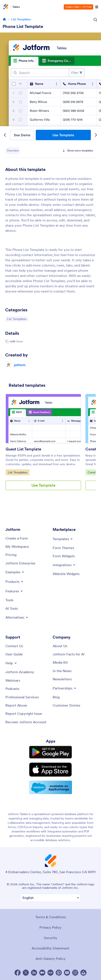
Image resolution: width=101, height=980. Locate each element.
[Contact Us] (14, 646)
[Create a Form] (17, 538)
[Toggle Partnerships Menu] (65, 688)
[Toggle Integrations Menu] (64, 565)
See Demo (22, 135)
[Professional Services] (22, 697)
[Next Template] (96, 135)
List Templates (21, 19)
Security (50, 938)
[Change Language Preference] (50, 898)
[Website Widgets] (66, 574)
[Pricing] (11, 555)
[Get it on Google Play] (50, 752)
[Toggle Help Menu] (11, 663)
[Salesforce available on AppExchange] (50, 787)
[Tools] (9, 600)
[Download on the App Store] (50, 770)
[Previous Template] (5, 135)
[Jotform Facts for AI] (69, 654)
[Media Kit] (60, 662)
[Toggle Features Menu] (14, 591)
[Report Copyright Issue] (24, 713)
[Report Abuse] (16, 705)
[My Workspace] (17, 546)
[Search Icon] (95, 20)
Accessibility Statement (50, 948)
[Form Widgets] (64, 556)
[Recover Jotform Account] (26, 722)
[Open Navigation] (97, 7)
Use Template (63, 135)
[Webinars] (13, 680)
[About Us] (60, 646)
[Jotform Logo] (7, 7)
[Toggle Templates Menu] (63, 539)
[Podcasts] (12, 689)
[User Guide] (14, 654)
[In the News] (62, 671)
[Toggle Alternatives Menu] (17, 617)
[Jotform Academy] (20, 672)
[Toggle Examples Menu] (15, 572)
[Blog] (56, 697)
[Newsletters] (62, 679)
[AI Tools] (12, 608)
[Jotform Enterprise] (20, 563)
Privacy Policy (50, 927)
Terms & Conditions (51, 917)
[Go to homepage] (4, 19)
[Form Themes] (63, 548)
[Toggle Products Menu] (15, 582)
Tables (16, 7)
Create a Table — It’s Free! (78, 7)
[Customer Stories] (66, 705)
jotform (20, 365)
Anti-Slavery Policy (50, 959)
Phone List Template (23, 26)
